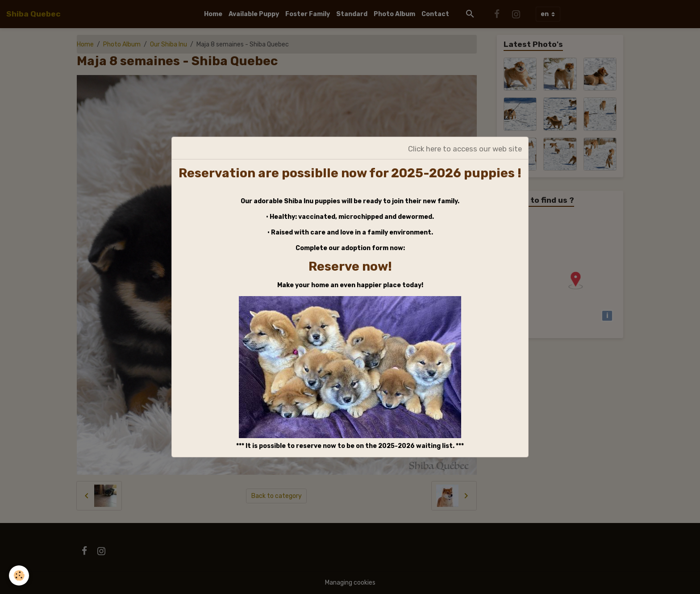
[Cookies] (19, 575)
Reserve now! (350, 266)
